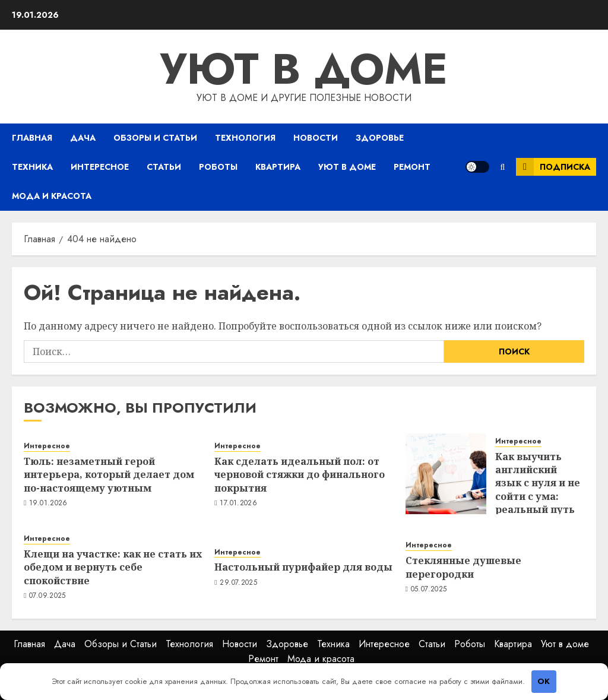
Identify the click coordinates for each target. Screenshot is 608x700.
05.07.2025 (429, 590)
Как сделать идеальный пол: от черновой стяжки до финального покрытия (300, 475)
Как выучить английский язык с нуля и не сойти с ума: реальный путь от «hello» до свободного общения (538, 503)
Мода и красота (52, 196)
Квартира (278, 167)
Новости (316, 138)
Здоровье (380, 138)
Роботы (218, 167)
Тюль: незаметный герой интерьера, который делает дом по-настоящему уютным (109, 475)
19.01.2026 (48, 503)
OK (544, 681)
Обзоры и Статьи (155, 138)
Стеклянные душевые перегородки (463, 567)
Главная (32, 138)
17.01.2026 (238, 503)
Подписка (553, 167)
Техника (32, 167)
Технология (245, 138)
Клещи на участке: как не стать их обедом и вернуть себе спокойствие (113, 567)
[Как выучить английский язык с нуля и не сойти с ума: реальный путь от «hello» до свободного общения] (446, 474)
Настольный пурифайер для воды (303, 567)
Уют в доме (304, 69)
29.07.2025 (238, 583)
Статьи (164, 167)
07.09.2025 (47, 596)
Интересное (100, 167)
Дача (83, 138)
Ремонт (412, 167)
